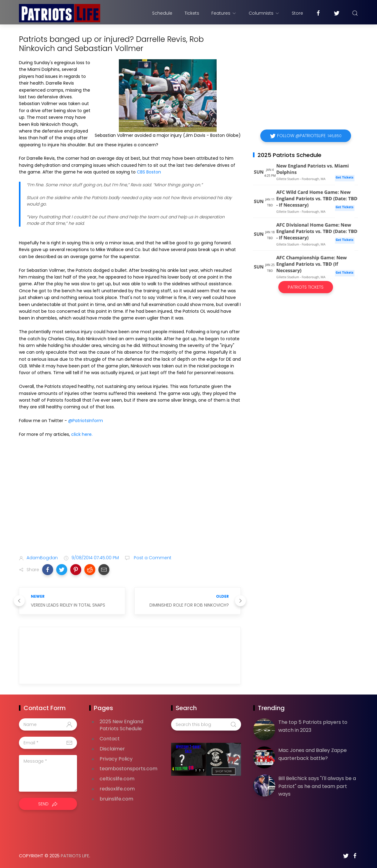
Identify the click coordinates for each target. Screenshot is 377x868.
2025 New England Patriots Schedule (121, 725)
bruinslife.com (116, 799)
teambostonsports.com (128, 769)
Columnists (264, 13)
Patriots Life (75, 856)
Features (224, 13)
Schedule (162, 13)
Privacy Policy (116, 759)
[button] (48, 570)
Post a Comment (152, 558)
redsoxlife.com (117, 789)
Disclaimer (112, 749)
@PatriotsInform (86, 421)
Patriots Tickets (306, 287)
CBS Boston (149, 172)
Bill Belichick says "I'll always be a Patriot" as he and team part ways (317, 786)
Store (297, 13)
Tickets (192, 13)
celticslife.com (117, 779)
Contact (110, 739)
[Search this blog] (206, 724)
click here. (82, 434)
